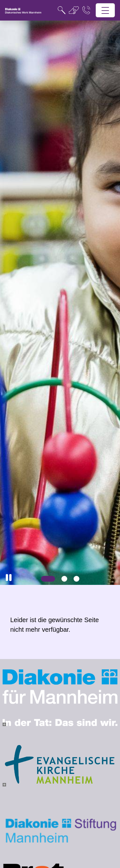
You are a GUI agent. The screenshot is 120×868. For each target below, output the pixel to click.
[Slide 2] (64, 579)
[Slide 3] (76, 579)
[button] (9, 578)
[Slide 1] (48, 579)
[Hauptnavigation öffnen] (105, 10)
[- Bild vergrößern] (4, 724)
